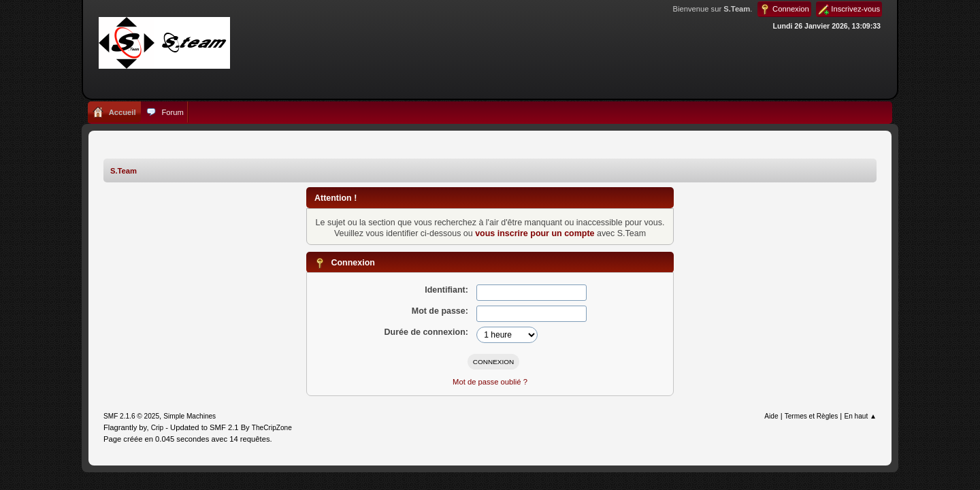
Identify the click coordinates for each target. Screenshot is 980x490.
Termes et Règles (812, 416)
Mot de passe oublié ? (490, 382)
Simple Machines (190, 416)
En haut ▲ (860, 416)
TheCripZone (272, 428)
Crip (158, 428)
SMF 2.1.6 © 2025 (131, 416)
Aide (771, 416)
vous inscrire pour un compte (535, 233)
